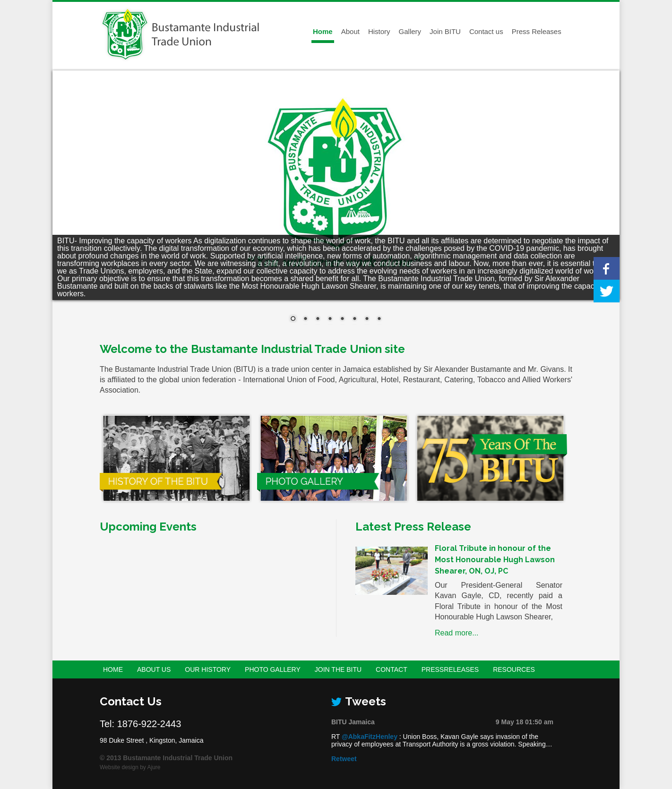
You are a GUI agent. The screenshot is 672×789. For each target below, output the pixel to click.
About (350, 31)
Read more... (457, 633)
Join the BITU (338, 669)
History (379, 31)
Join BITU (445, 31)
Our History (208, 669)
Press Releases (537, 31)
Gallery (410, 31)
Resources (514, 669)
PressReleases (450, 669)
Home (323, 31)
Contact (392, 669)
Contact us (486, 31)
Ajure (154, 767)
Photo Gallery (273, 669)
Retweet (344, 759)
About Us (154, 669)
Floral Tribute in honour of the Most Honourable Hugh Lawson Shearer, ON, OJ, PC (495, 560)
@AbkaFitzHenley (370, 737)
